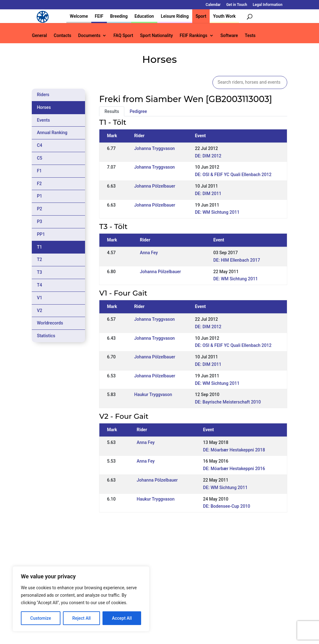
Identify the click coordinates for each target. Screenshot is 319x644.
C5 (39, 158)
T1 (39, 247)
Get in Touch (237, 5)
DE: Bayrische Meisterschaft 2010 (228, 402)
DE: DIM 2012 (208, 156)
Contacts (63, 36)
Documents (89, 36)
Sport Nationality (156, 36)
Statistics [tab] (46, 336)
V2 (39, 310)
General (39, 36)
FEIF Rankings (194, 36)
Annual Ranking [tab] (52, 133)
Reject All (81, 618)
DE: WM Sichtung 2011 (217, 212)
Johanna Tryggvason (155, 148)
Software (229, 36)
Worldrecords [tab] (50, 323)
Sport (201, 16)
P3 (39, 222)
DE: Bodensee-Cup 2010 (227, 506)
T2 (39, 259)
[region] (81, 599)
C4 (39, 145)
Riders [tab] (43, 95)
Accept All (122, 618)
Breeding (119, 16)
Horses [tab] (44, 107)
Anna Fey (149, 253)
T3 (39, 272)
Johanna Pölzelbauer (155, 186)
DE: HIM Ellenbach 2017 (237, 260)
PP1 (41, 234)
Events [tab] (43, 120)
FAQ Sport (123, 36)
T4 (39, 285)
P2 (39, 209)
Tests (250, 36)
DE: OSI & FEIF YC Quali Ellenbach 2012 (233, 175)
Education (144, 16)
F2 (39, 184)
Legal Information (267, 5)
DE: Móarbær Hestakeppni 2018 (234, 450)
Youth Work (224, 16)
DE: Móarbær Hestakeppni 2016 (234, 469)
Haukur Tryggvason (153, 394)
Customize (41, 618)
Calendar (213, 5)
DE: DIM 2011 (208, 194)
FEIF (99, 16)
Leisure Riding (175, 16)
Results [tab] (112, 111)
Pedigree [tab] (138, 111)
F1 (39, 171)
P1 (39, 196)
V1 (39, 298)
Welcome (79, 16)
